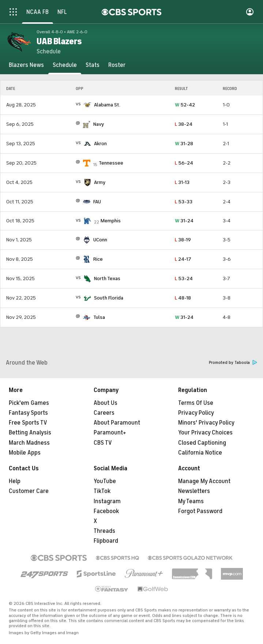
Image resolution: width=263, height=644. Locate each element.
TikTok (102, 491)
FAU (97, 202)
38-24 (184, 124)
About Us (106, 403)
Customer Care (29, 491)
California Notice (200, 453)
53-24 (184, 278)
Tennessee (111, 163)
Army (100, 182)
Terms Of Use (196, 403)
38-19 (183, 240)
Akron (100, 144)
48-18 (183, 298)
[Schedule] (65, 65)
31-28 (184, 144)
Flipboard (106, 541)
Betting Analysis (30, 433)
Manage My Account (204, 481)
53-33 (184, 202)
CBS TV (103, 443)
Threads (104, 531)
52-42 (185, 105)
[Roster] (117, 65)
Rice (98, 259)
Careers (104, 413)
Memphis (111, 221)
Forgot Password (200, 511)
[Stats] (93, 65)
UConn (100, 240)
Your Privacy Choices (205, 433)
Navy (99, 124)
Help (15, 481)
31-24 (184, 221)
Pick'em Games (29, 403)
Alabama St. (107, 105)
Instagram (107, 501)
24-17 (183, 259)
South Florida (109, 298)
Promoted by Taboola (233, 363)
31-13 (182, 182)
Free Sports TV (28, 423)
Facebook (106, 511)
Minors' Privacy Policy (206, 423)
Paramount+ (110, 433)
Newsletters (194, 491)
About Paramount (117, 423)
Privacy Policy (196, 413)
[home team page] (87, 105)
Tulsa (99, 317)
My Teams (191, 501)
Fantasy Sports (28, 413)
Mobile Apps (25, 453)
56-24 (184, 163)
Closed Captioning (202, 443)
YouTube (105, 481)
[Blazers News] (26, 65)
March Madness (29, 443)
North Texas (107, 278)
